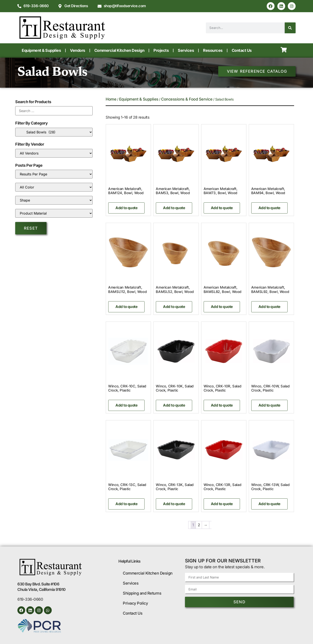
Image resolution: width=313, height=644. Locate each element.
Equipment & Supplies (41, 50)
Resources (213, 50)
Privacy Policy (135, 603)
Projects (161, 50)
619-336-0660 (30, 599)
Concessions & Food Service (187, 99)
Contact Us (242, 50)
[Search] (290, 28)
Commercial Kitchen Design (119, 50)
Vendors (78, 50)
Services (186, 50)
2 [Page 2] (199, 525)
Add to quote (126, 208)
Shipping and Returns (142, 593)
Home (111, 99)
